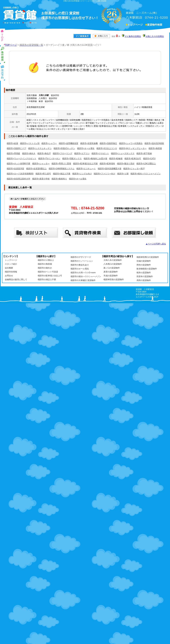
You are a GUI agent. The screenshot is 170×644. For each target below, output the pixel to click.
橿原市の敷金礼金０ (80, 265)
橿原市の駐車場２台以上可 (50, 276)
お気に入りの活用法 (155, 36)
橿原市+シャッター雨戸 (134, 169)
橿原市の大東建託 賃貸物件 (83, 280)
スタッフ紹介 (11, 264)
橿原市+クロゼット (100, 153)
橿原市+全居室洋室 (15, 169)
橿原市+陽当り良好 (126, 164)
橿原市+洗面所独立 (108, 143)
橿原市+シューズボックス (123, 153)
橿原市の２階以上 (46, 260)
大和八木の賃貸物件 (113, 260)
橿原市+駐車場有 (107, 164)
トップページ (135, 25)
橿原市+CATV (149, 159)
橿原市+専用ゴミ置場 (61, 164)
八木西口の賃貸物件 (113, 264)
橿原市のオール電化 (80, 269)
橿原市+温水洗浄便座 (154, 143)
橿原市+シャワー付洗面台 (131, 143)
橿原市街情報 (11, 272)
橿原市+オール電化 (86, 148)
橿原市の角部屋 (45, 264)
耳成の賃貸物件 (111, 276)
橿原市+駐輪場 (116, 159)
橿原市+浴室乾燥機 (89, 143)
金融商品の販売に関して (16, 280)
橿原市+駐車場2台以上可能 (85, 164)
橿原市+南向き (29, 153)
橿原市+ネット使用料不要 (18, 164)
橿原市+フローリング (62, 153)
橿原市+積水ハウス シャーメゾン (146, 174)
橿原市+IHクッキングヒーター (133, 148)
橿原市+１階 (123, 174)
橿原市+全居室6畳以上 (36, 169)
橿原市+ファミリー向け (104, 174)
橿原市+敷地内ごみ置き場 (95, 159)
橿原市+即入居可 (43, 174)
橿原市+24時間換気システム (62, 169)
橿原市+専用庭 (13, 153)
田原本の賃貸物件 (145, 276)
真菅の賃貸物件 (111, 272)
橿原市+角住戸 (44, 153)
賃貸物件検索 (155, 25)
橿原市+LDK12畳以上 (146, 164)
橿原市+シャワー (49, 143)
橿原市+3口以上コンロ (107, 148)
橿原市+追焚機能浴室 (69, 143)
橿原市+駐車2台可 (133, 159)
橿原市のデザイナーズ (81, 257)
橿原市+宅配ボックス (72, 159)
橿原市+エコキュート (86, 169)
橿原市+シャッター (41, 164)
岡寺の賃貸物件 (144, 265)
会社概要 (9, 268)
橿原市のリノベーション (82, 261)
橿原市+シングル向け (82, 174)
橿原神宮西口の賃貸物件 (148, 257)
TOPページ (11, 45)
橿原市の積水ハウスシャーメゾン (86, 276)
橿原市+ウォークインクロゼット (22, 159)
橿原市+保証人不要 (62, 174)
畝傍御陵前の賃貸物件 (147, 269)
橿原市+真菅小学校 (41, 179)
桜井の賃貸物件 (144, 273)
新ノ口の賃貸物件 (112, 268)
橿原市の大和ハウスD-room (83, 273)
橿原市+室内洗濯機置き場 (110, 169)
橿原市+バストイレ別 (30, 143)
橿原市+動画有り (59, 179)
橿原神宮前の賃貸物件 (114, 280)
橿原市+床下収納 (144, 153)
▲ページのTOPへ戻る (156, 244)
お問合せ (9, 276)
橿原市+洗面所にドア (16, 148)
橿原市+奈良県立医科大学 (18, 179)
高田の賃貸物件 (144, 280)
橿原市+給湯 (12, 143)
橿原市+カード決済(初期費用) (20, 174)
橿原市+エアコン (82, 153)
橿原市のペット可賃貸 (48, 272)
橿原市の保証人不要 (47, 280)
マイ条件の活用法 (133, 36)
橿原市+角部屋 (155, 148)
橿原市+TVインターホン (49, 159)
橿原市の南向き (45, 268)
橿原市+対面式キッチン (64, 148)
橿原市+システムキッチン (40, 148)
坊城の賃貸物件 (144, 261)
